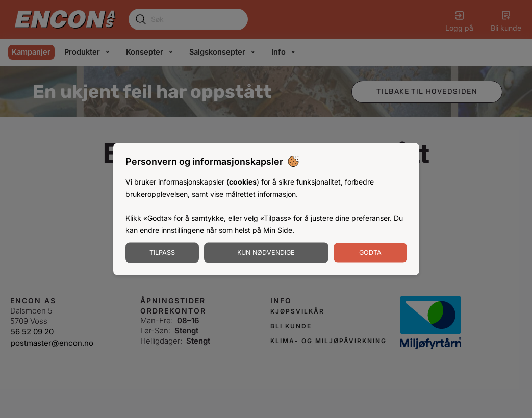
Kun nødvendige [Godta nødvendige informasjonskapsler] (266, 252)
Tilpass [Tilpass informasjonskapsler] (162, 252)
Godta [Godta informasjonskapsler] (370, 252)
